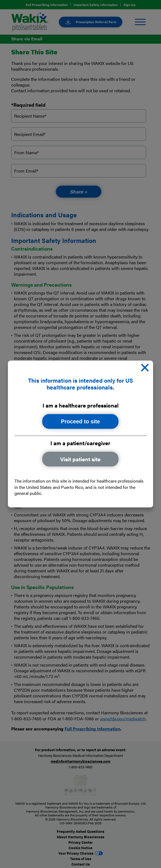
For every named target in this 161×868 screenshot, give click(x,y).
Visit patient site (81, 459)
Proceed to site (80, 422)
